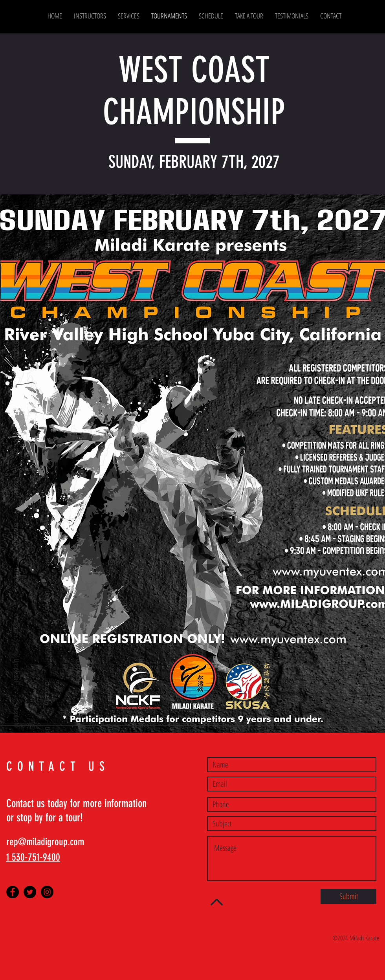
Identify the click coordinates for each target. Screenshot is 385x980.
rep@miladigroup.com (45, 842)
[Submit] (348, 896)
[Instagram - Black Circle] (47, 892)
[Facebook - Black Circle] (13, 892)
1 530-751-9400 (33, 857)
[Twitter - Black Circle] (30, 892)
